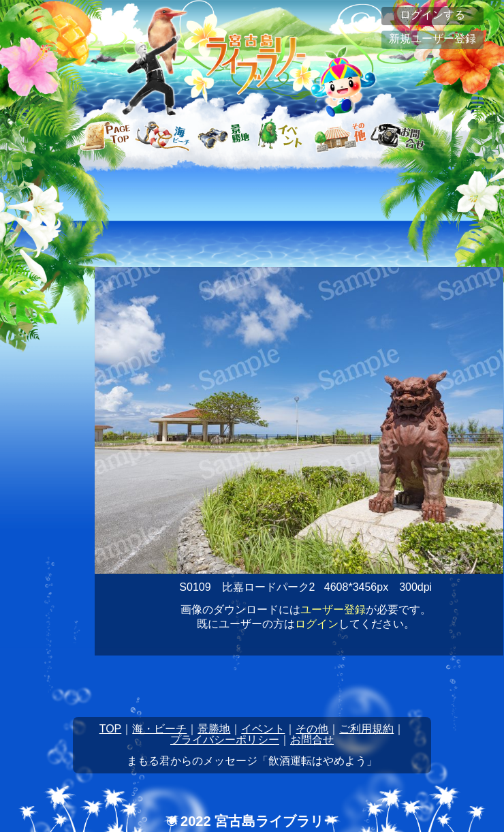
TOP (111, 729)
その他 (312, 729)
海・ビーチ (159, 729)
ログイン (317, 624)
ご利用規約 (366, 729)
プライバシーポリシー (225, 740)
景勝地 (214, 729)
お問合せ (312, 740)
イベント (263, 729)
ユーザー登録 (333, 610)
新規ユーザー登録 (432, 38)
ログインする (432, 15)
